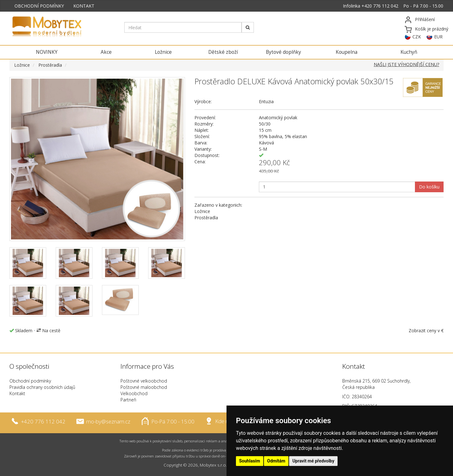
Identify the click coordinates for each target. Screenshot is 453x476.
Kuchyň (409, 52)
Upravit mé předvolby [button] (313, 461)
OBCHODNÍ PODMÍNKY (39, 6)
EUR (438, 37)
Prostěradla (50, 65)
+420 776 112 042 (380, 6)
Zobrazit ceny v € (426, 330)
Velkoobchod (134, 393)
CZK (417, 37)
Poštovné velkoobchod (144, 381)
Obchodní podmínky (30, 381)
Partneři (128, 400)
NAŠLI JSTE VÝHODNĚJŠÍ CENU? (406, 64)
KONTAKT (84, 6)
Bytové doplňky (283, 52)
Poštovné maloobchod (144, 387)
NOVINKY (47, 52)
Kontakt (17, 393)
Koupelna (347, 52)
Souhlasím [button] (250, 461)
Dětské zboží (223, 52)
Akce (106, 52)
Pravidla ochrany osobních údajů (42, 387)
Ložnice (163, 52)
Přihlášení (425, 19)
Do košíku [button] (429, 187)
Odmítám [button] (276, 461)
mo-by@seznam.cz (108, 421)
